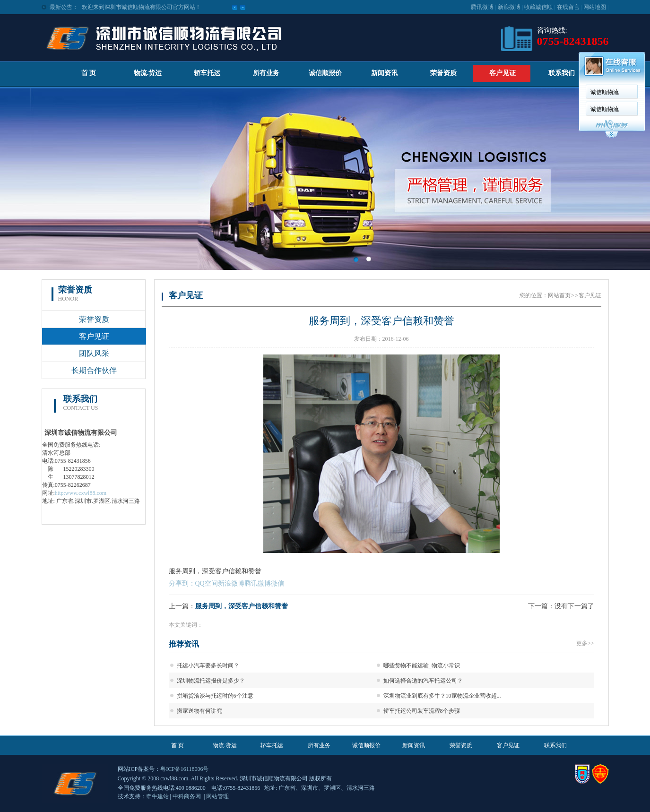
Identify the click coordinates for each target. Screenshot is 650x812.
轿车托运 (207, 73)
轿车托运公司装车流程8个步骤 (422, 711)
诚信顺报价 (325, 73)
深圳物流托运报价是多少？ (211, 681)
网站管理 (217, 796)
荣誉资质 (443, 73)
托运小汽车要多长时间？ (208, 665)
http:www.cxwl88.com (81, 493)
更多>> (585, 643)
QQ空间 (207, 583)
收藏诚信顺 (538, 7)
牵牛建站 (157, 796)
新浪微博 (509, 7)
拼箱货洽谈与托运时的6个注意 (215, 696)
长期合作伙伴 (94, 370)
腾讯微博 (482, 7)
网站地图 (595, 7)
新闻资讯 (384, 73)
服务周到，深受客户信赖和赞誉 (242, 606)
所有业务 (266, 73)
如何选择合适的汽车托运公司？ (423, 681)
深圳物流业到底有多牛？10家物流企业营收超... (442, 696)
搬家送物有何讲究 (199, 711)
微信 (277, 583)
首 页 (89, 73)
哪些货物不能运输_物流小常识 (422, 665)
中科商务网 (187, 796)
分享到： (182, 583)
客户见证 (503, 73)
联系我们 (562, 73)
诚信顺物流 (605, 92)
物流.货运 (148, 73)
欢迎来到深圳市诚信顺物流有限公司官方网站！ (141, 7)
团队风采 (94, 353)
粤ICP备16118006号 (184, 769)
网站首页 (559, 295)
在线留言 (568, 7)
